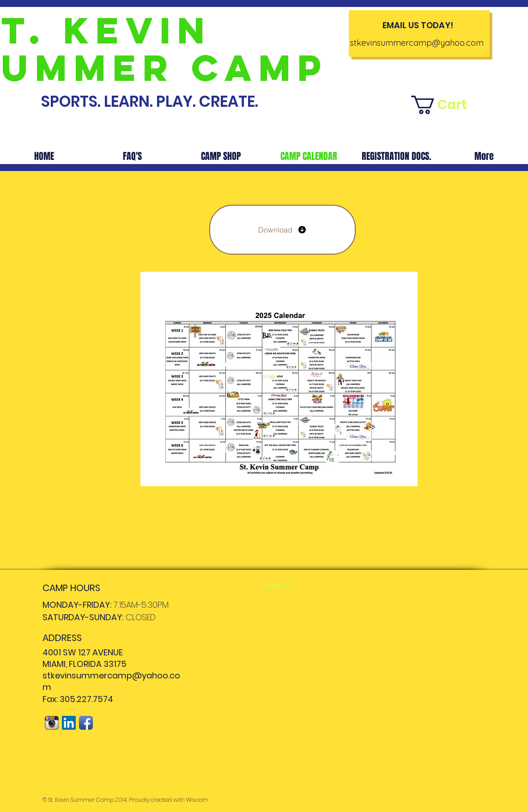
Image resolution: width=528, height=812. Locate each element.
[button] (446, 105)
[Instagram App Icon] (52, 723)
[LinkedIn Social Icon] (69, 723)
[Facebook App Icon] (86, 723)
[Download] (282, 230)
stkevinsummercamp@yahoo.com (417, 43)
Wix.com (197, 800)
